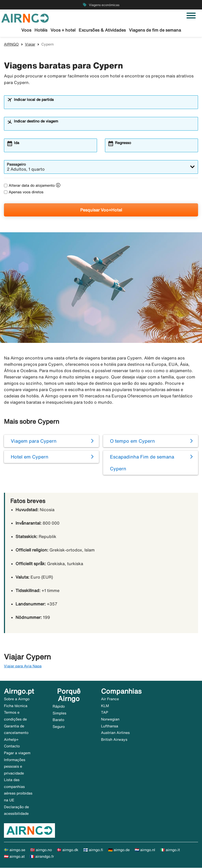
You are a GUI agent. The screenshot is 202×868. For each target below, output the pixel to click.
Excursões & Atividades (102, 30)
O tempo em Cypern (132, 441)
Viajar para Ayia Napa (23, 666)
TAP (105, 713)
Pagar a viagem (17, 753)
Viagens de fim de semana (155, 30)
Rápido (59, 707)
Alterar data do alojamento (29, 186)
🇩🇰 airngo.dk (68, 850)
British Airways (114, 740)
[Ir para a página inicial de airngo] (25, 18)
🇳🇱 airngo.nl (145, 850)
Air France (110, 699)
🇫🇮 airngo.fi (93, 850)
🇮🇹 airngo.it (170, 850)
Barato (58, 720)
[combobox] (104, 105)
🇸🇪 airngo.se (15, 850)
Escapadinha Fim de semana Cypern (142, 463)
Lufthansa (110, 726)
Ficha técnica (16, 706)
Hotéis (41, 30)
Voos (26, 30)
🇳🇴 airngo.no (41, 850)
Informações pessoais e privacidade (15, 767)
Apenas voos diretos (24, 192)
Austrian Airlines (115, 733)
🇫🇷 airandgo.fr (42, 857)
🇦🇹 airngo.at (14, 857)
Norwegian (110, 719)
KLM (105, 706)
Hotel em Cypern (30, 457)
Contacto (12, 746)
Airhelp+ (11, 740)
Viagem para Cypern (34, 441)
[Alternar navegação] (191, 16)
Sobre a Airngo (17, 699)
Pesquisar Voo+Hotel (101, 210)
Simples (59, 713)
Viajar (30, 45)
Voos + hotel (63, 30)
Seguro (59, 727)
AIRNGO (11, 45)
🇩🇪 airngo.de (119, 850)
